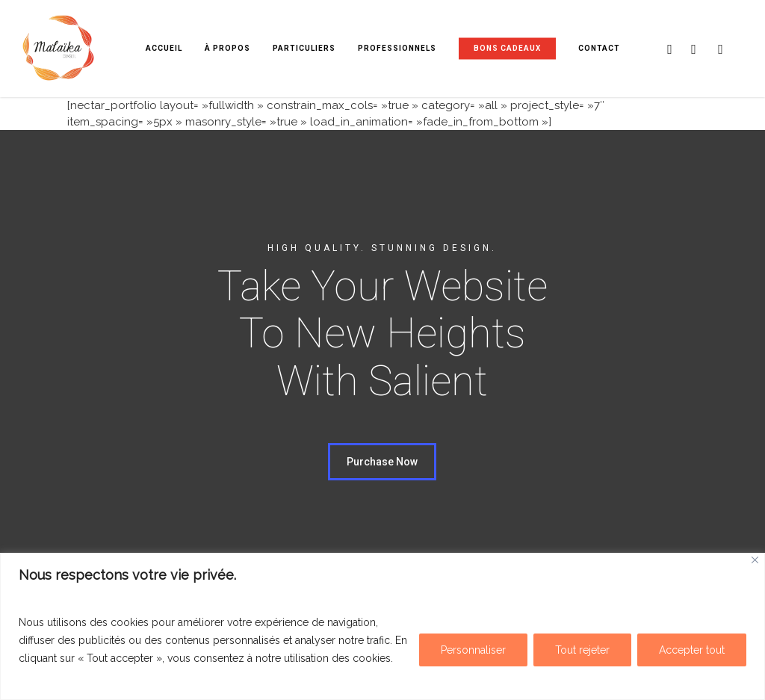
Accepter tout (692, 650)
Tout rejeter (582, 650)
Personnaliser (473, 650)
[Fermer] (755, 560)
